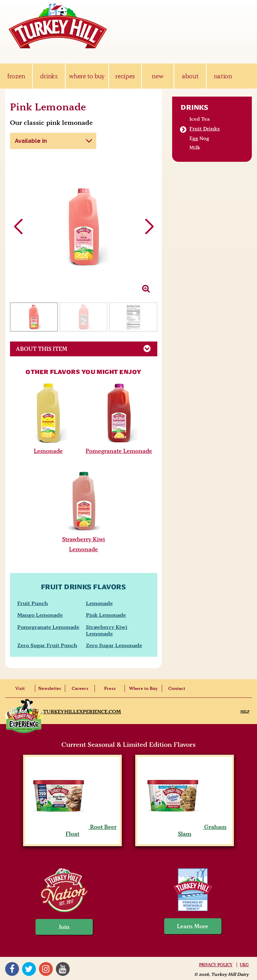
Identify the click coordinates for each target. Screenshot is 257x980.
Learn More (193, 926)
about (190, 76)
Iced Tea (200, 119)
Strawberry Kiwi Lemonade (107, 630)
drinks (49, 76)
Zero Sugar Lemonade (114, 645)
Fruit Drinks (205, 129)
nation (223, 76)
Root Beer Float (72, 830)
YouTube (63, 969)
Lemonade (48, 451)
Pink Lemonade (106, 615)
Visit (20, 688)
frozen (16, 76)
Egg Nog (199, 138)
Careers (80, 688)
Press (110, 688)
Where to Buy (143, 688)
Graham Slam (185, 830)
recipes (125, 76)
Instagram (46, 969)
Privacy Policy (216, 965)
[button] (149, 227)
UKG (244, 965)
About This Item (87, 348)
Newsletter (50, 688)
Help (245, 711)
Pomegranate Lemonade (119, 451)
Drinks (195, 107)
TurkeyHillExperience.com (82, 712)
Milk (195, 148)
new (157, 76)
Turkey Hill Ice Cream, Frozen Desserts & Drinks (58, 26)
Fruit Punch (33, 603)
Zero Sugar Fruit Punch (47, 645)
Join (64, 927)
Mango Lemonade (40, 615)
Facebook (12, 969)
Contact (177, 688)
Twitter (29, 969)
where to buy (87, 76)
